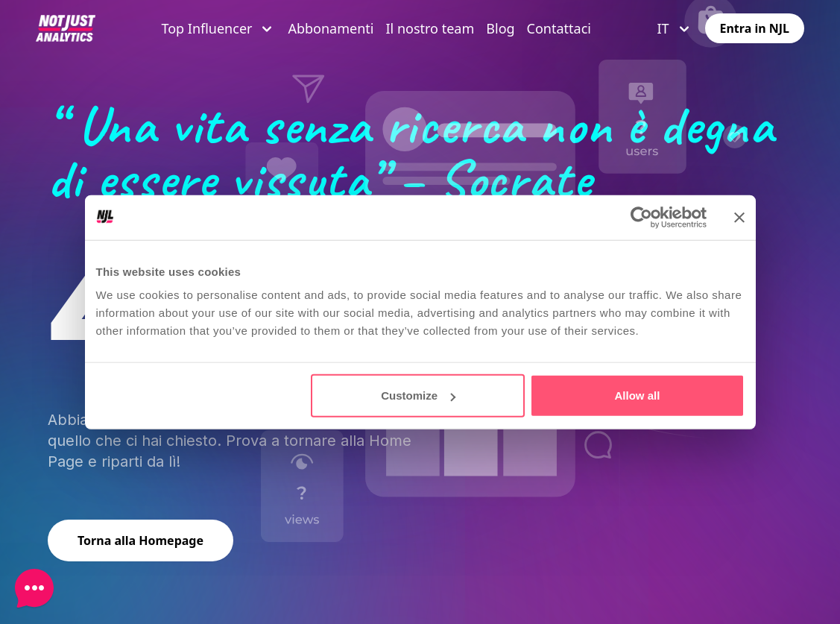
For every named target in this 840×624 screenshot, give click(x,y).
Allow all (638, 395)
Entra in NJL (755, 28)
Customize (418, 395)
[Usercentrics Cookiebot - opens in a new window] (641, 217)
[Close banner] (739, 217)
